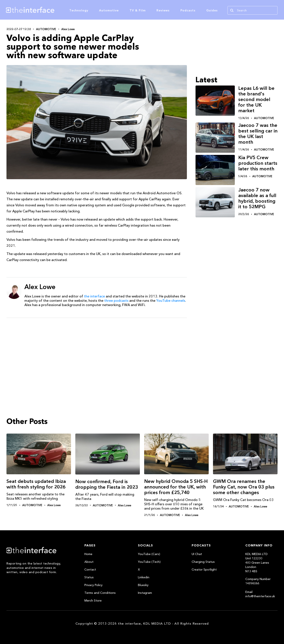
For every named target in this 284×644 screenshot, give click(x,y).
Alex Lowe (68, 29)
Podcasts (188, 10)
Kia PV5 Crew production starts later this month (258, 163)
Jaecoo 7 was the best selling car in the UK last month (258, 134)
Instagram (145, 593)
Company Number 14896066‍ (258, 581)
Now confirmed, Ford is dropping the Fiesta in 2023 (107, 484)
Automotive (109, 10)
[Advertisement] (97, 355)
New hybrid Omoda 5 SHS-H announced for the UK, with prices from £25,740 (176, 487)
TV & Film (138, 10)
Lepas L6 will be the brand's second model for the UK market (256, 99)
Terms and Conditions (100, 593)
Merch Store (93, 600)
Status (89, 577)
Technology (79, 10)
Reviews (163, 10)
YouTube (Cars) (149, 554)
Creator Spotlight (204, 569)
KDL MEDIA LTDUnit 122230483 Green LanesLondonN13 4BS (257, 563)
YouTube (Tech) (149, 562)
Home (88, 554)
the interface (94, 296)
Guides (212, 10)
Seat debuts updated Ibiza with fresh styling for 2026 (36, 484)
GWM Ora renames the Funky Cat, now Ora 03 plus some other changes (244, 487)
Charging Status (203, 562)
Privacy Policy (93, 585)
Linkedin (144, 577)
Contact (90, 569)
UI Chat (197, 554)
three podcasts (116, 300)
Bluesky (143, 585)
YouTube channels (171, 300)
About (89, 562)
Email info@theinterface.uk (260, 594)
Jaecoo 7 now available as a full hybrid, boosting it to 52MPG (257, 198)
